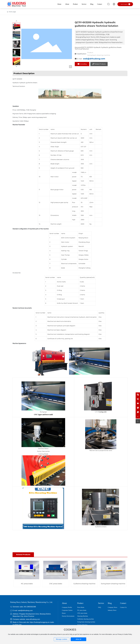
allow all (78, 639)
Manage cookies (62, 639)
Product (90, 53)
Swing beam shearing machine (99, 55)
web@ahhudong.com (94, 59)
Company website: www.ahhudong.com (26, 619)
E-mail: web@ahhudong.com (23, 611)
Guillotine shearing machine (84, 584)
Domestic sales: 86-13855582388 (24, 607)
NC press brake (27, 584)
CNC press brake (56, 584)
